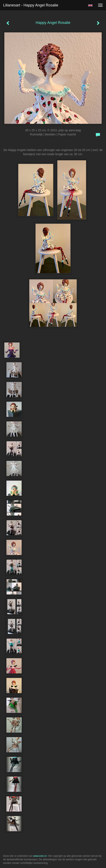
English (90, 5)
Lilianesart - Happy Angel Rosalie (31, 5)
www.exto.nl (40, 856)
